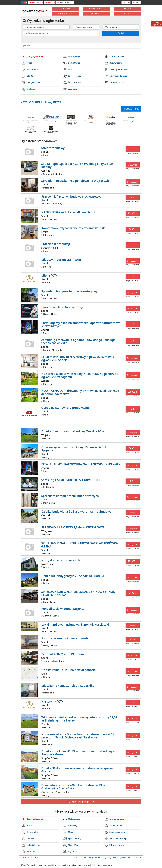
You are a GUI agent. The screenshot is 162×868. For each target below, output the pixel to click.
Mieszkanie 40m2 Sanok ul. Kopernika (68, 686)
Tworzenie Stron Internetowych (63, 307)
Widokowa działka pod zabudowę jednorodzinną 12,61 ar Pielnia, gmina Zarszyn (79, 719)
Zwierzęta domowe (116, 70)
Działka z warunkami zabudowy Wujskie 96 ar (73, 431)
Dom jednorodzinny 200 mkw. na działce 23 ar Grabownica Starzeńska (73, 787)
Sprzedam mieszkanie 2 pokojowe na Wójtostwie (76, 181)
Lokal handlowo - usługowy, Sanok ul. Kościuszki (75, 624)
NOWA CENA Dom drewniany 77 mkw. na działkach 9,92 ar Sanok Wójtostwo (80, 392)
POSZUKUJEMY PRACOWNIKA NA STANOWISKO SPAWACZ (81, 464)
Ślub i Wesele (72, 83)
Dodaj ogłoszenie (36, 2)
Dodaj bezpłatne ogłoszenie (81, 802)
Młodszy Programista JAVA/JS (62, 260)
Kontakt (138, 858)
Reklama (60, 2)
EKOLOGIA (96, 14)
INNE (128, 14)
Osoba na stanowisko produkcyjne (66, 408)
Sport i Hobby (72, 76)
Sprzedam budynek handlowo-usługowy (69, 291)
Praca (27, 63)
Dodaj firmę (50, 2)
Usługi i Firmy (31, 83)
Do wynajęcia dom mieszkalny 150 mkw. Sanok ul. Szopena (76, 449)
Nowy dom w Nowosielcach (61, 560)
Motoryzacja (72, 57)
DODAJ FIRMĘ (131, 109)
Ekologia (29, 89)
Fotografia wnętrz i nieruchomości (65, 638)
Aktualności (69, 2)
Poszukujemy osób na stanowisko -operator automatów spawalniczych (80, 324)
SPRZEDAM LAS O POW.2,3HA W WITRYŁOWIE (73, 527)
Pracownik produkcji (56, 244)
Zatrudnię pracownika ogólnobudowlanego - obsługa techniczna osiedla (79, 341)
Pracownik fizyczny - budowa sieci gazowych (72, 196)
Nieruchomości (114, 57)
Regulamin (112, 858)
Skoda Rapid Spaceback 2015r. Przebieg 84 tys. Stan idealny (77, 165)
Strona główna (82, 858)
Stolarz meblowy (53, 148)
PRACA (127, 9)
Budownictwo (114, 63)
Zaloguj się (126, 2)
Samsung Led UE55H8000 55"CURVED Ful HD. (73, 480)
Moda (68, 70)
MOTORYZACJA (66, 9)
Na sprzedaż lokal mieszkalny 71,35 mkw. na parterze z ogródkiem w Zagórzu (80, 375)
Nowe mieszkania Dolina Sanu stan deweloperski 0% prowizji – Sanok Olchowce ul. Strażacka (78, 736)
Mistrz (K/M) (50, 275)
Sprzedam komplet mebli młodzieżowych (70, 496)
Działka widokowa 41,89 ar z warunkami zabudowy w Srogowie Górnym (78, 753)
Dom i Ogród (72, 63)
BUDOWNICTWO (66, 14)
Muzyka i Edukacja (116, 76)
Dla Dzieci (29, 76)
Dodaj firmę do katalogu (98, 858)
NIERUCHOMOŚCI (96, 9)
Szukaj (121, 33)
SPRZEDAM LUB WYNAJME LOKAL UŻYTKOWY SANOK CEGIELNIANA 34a (78, 593)
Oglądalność (122, 858)
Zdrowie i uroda (115, 83)
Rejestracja (137, 2)
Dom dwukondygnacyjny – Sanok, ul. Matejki (73, 576)
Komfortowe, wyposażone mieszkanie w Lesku (74, 228)
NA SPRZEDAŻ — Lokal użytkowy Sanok (69, 212)
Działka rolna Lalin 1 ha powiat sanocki (69, 670)
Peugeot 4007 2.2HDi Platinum (63, 654)
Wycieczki (70, 89)
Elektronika (30, 70)
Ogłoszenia (26, 46)
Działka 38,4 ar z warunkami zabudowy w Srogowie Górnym (77, 770)
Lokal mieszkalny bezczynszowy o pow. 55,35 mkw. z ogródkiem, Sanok (78, 358)
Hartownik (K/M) (53, 701)
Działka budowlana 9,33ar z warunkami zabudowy (76, 511)
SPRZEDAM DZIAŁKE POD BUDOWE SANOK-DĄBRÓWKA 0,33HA (80, 545)
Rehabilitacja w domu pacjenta (63, 609)
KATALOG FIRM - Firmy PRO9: (41, 102)
